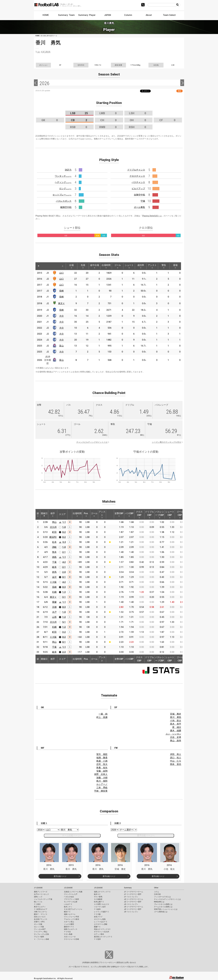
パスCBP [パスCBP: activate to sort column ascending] (129, 514)
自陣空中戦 (139, 195)
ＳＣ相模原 (98, 899)
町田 (54, 532)
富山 (61, 346)
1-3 (64, 592)
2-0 (64, 572)
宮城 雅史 (176, 714)
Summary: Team (66, 15)
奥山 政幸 (176, 741)
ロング (65, 189)
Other (156, 888)
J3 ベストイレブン (131, 912)
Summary (128, 888)
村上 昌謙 (102, 717)
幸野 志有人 (101, 774)
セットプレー (62, 195)
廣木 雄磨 (176, 731)
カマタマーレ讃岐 (101, 924)
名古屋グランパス (41, 919)
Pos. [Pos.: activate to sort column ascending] (86, 514)
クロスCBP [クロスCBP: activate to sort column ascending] (139, 514)
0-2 (64, 532)
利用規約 (86, 963)
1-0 (64, 527)
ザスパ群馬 (98, 897)
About (149, 15)
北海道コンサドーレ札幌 (73, 892)
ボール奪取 (139, 207)
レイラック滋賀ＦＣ (101, 912)
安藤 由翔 (102, 771)
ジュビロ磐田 (69, 924)
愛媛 (54, 602)
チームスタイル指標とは (163, 907)
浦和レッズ (38, 897)
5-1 (64, 622)
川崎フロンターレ (41, 912)
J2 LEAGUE (68, 888)
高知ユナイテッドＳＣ (102, 929)
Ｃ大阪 (53, 582)
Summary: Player (87, 15)
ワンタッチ (63, 176)
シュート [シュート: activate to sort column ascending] (129, 266)
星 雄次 (177, 727)
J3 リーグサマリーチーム (134, 907)
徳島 (54, 557)
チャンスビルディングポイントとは (92, 442)
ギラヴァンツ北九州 (101, 932)
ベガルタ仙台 (69, 897)
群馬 (54, 572)
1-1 (64, 522)
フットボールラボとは (162, 897)
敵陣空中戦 (66, 207)
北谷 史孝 (176, 737)
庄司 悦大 (102, 764)
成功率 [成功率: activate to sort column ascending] (141, 266)
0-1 (64, 577)
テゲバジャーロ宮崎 (71, 939)
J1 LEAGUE (38, 888)
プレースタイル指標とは (163, 904)
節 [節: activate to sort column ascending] (38, 514)
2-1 (64, 552)
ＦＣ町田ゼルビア (41, 909)
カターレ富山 (69, 922)
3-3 (64, 542)
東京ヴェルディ (40, 907)
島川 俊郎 (102, 781)
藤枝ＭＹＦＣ (69, 927)
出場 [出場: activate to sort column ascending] (71, 266)
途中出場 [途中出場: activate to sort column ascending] (95, 266)
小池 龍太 (176, 721)
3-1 (64, 597)
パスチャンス (138, 182)
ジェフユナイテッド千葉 (43, 899)
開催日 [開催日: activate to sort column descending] (44, 514)
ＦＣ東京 (37, 904)
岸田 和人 (176, 754)
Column (128, 15)
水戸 (54, 612)
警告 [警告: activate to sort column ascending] (164, 266)
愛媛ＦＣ (97, 927)
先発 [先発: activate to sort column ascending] (83, 266)
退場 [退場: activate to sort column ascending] (175, 266)
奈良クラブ (98, 917)
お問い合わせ (130, 963)
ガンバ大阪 (38, 924)
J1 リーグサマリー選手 (133, 894)
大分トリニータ (70, 937)
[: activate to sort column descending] (39, 266)
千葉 (54, 562)
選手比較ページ (60, 876)
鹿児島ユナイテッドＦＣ (103, 937)
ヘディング (63, 182)
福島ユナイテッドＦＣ (102, 892)
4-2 (64, 562)
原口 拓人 (176, 758)
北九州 (53, 527)
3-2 (64, 632)
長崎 (61, 291)
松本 (54, 542)
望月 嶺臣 (102, 754)
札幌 (54, 592)
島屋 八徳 (102, 761)
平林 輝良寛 (101, 791)
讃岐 (54, 547)
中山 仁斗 (176, 761)
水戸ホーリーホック (41, 894)
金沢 (54, 577)
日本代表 (157, 894)
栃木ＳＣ (97, 894)
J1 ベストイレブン (131, 897)
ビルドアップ (138, 189)
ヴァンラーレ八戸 (71, 894)
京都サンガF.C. (39, 922)
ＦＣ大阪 (97, 914)
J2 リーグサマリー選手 (133, 902)
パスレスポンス (64, 201)
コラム (157, 892)
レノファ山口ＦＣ (101, 922)
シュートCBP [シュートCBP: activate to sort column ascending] (170, 514)
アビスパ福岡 (39, 937)
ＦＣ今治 (67, 932)
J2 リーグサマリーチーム (134, 899)
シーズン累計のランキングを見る (166, 442)
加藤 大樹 (102, 778)
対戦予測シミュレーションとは (166, 909)
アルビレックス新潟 (71, 919)
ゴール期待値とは (161, 912)
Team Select (169, 15)
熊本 (54, 552)
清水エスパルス (40, 917)
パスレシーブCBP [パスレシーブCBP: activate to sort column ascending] (160, 514)
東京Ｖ (61, 303)
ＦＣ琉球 (97, 939)
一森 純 (103, 714)
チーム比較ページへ (72, 835)
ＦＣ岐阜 (97, 909)
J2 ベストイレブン (131, 904)
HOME (46, 15)
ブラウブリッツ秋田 (71, 899)
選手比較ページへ (146, 835)
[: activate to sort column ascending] (45, 266)
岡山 (54, 522)
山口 (61, 273)
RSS (179, 91)
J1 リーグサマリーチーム (134, 892)
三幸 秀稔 (102, 788)
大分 (61, 316)
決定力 (68, 170)
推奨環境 (94, 963)
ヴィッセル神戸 (40, 929)
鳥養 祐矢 (102, 768)
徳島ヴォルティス (71, 929)
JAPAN (108, 15)
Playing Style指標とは (152, 216)
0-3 (64, 587)
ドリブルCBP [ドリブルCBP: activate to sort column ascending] (149, 514)
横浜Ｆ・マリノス (41, 914)
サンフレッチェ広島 (41, 934)
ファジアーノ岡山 (41, 932)
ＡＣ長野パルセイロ (101, 904)
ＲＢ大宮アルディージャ (73, 909)
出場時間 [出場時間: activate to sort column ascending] (106, 266)
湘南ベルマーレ (70, 914)
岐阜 (54, 567)
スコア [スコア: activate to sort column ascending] (62, 514)
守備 (143, 201)
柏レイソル (38, 902)
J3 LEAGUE (98, 888)
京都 (54, 607)
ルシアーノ (102, 784)
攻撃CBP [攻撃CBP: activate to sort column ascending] (119, 514)
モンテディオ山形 (71, 902)
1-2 (64, 617)
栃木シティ (68, 907)
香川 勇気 (176, 717)
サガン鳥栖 (68, 934)
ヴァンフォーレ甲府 (71, 917)
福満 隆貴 (102, 758)
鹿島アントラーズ (41, 892)
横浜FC (53, 537)
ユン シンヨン (173, 734)
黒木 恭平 (176, 724)
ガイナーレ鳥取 (100, 919)
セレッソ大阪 (39, 927)
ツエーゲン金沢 (100, 907)
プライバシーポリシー (107, 963)
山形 (54, 617)
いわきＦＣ (68, 904)
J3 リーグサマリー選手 (133, 909)
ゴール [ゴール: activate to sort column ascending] (118, 266)
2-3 (64, 652)
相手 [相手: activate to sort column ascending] (53, 514)
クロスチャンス (137, 176)
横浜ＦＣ (67, 912)
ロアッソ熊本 (99, 934)
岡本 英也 (176, 764)
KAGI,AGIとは (159, 902)
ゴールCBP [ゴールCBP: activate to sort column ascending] (180, 514)
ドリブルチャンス (136, 170)
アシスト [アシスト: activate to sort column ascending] (152, 266)
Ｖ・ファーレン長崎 (41, 939)
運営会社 (120, 963)
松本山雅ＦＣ (99, 902)
